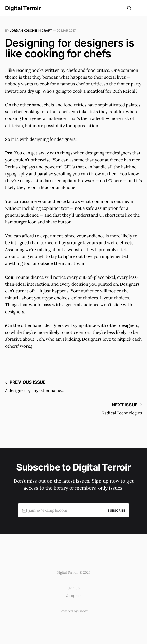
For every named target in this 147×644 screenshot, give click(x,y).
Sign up (74, 588)
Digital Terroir (23, 8)
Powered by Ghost (73, 611)
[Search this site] (129, 8)
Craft (47, 31)
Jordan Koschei (23, 31)
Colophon (74, 596)
